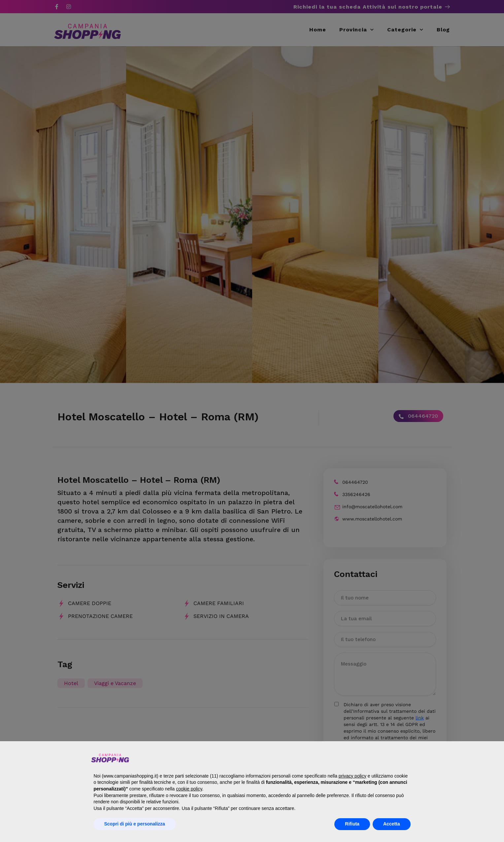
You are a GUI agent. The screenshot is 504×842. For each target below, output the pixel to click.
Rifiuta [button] (352, 824)
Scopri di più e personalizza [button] (135, 824)
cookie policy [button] (189, 789)
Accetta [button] (392, 824)
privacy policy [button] (353, 776)
